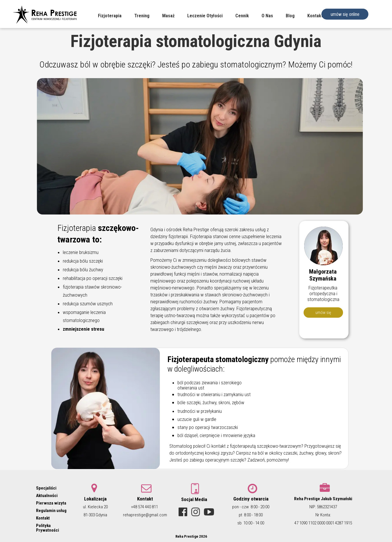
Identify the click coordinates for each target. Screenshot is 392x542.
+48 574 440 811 (144, 507)
